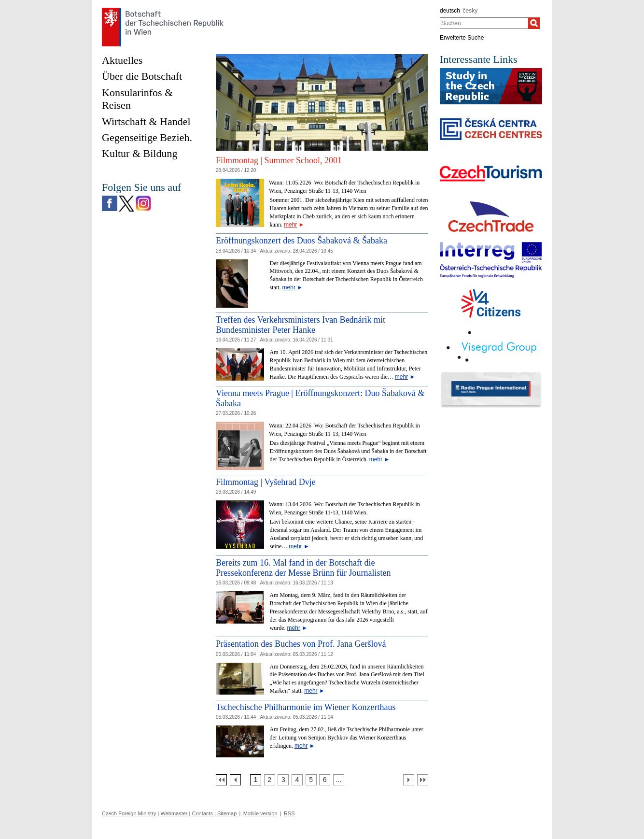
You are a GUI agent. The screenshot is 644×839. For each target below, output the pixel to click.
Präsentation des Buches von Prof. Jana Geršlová (301, 644)
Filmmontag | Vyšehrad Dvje (266, 482)
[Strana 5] (311, 780)
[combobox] (484, 23)
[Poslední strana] (423, 780)
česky (470, 11)
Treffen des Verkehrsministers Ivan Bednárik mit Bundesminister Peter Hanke (301, 325)
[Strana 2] (270, 780)
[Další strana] (409, 780)
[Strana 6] (325, 780)
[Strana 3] (283, 780)
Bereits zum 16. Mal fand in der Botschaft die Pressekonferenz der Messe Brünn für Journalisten (303, 568)
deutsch (450, 11)
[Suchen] (534, 23)
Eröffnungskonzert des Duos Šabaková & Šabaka (301, 241)
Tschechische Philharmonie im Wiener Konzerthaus (306, 707)
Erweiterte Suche (462, 38)
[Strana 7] (339, 780)
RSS (289, 813)
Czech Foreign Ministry (129, 813)
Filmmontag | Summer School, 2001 (279, 160)
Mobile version (260, 813)
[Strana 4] (297, 780)
